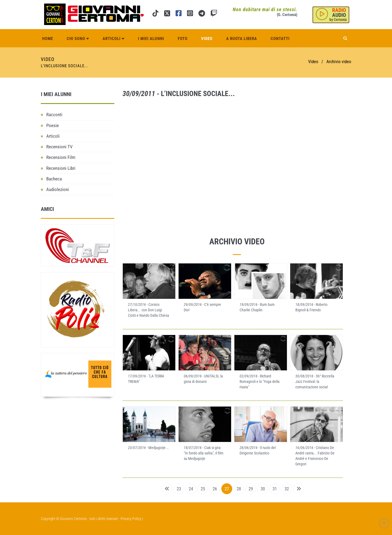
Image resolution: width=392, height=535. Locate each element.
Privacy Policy (131, 519)
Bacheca (54, 179)
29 (251, 489)
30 (263, 489)
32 (287, 489)
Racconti (54, 115)
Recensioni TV (59, 147)
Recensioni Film (61, 157)
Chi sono (78, 39)
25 (203, 489)
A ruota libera (242, 39)
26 (215, 489)
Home (48, 39)
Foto (183, 39)
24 (191, 489)
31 (275, 489)
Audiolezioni (58, 189)
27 (227, 489)
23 (179, 489)
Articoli (114, 39)
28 (239, 489)
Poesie (53, 125)
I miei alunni (151, 39)
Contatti (280, 39)
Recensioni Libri (61, 168)
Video (207, 39)
